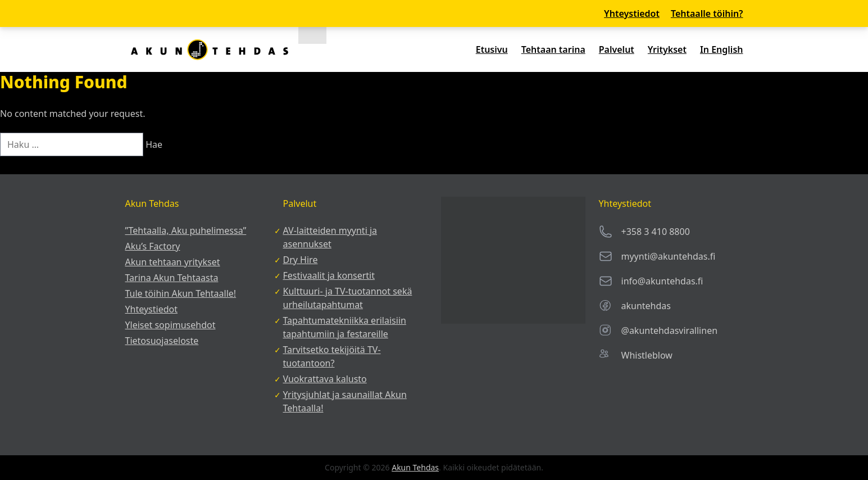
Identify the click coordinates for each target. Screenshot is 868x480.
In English (722, 49)
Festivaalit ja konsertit (329, 275)
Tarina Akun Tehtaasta (172, 278)
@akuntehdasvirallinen (670, 330)
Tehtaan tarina (553, 49)
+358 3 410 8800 (656, 232)
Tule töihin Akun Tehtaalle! (181, 293)
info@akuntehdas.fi (662, 281)
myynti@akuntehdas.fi (669, 256)
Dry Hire (301, 260)
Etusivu (492, 49)
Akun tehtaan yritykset (173, 262)
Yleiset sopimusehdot (171, 325)
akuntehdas (646, 306)
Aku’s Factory (153, 246)
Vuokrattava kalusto (325, 379)
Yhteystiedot (632, 13)
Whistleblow (647, 355)
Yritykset (667, 49)
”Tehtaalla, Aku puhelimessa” (186, 230)
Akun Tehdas (415, 467)
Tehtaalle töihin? (707, 13)
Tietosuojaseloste (162, 341)
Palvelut (617, 49)
